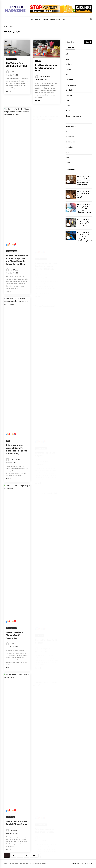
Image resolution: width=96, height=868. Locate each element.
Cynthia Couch (43, 79)
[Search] (91, 19)
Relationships (55, 19)
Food (67, 100)
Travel (68, 162)
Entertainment (71, 85)
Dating (68, 75)
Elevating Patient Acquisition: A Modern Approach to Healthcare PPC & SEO (84, 210)
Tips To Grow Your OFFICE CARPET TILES (16, 65)
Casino (68, 69)
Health (46, 19)
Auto (67, 59)
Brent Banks (13, 72)
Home (74, 863)
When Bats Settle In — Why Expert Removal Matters (84, 196)
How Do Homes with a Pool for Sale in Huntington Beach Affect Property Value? (84, 238)
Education (69, 80)
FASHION (69, 90)
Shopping (69, 147)
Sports (68, 152)
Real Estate (70, 137)
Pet (67, 132)
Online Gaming (71, 126)
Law (67, 121)
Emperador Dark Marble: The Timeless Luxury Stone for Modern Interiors (84, 182)
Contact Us (88, 863)
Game (68, 106)
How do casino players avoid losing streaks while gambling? (84, 224)
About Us (80, 863)
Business (38, 19)
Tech (64, 19)
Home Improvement (12, 59)
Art (32, 19)
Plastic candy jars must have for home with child (46, 71)
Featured (69, 95)
